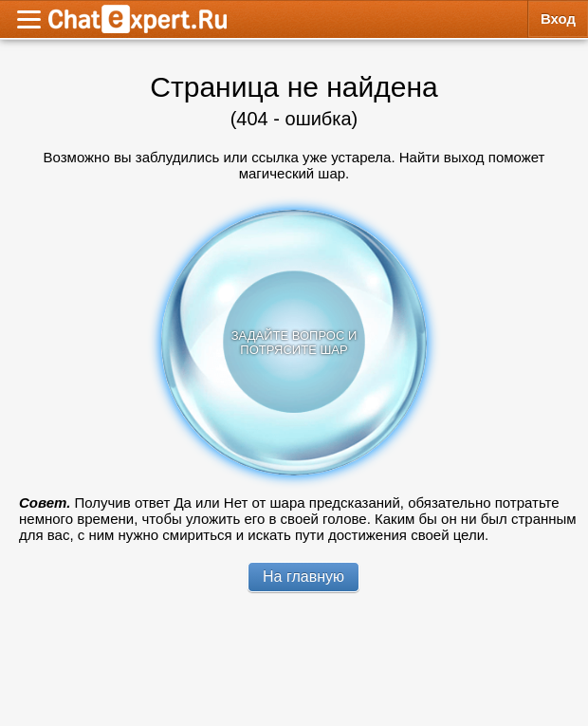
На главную (303, 577)
